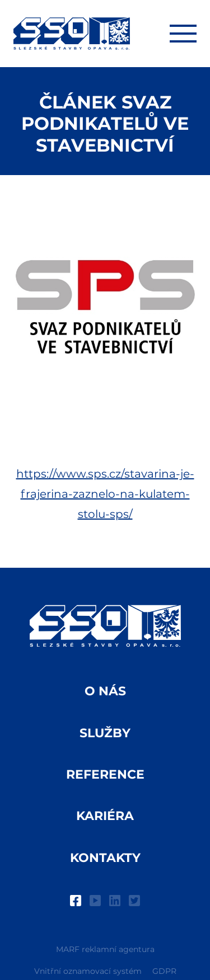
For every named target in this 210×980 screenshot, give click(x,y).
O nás (105, 691)
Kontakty (105, 858)
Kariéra (105, 816)
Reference (105, 774)
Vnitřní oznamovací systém (88, 971)
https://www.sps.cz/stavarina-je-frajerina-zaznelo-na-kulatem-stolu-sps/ (105, 494)
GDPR (164, 971)
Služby (105, 733)
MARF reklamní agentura (105, 949)
